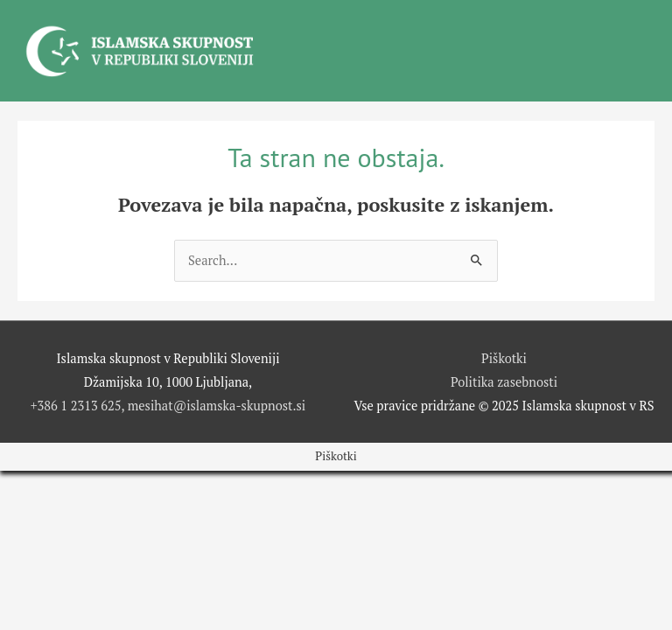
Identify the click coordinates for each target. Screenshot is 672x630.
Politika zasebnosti (504, 382)
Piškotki (504, 358)
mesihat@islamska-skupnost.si (217, 406)
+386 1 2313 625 (76, 406)
